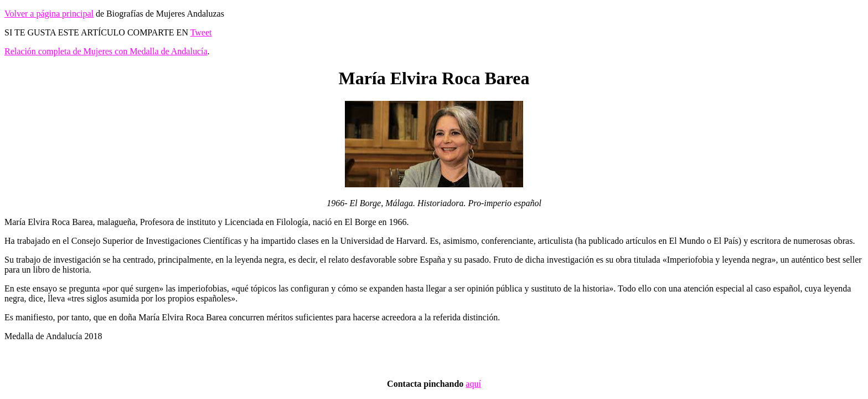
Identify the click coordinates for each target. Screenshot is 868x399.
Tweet (201, 32)
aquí (473, 384)
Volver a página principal (49, 14)
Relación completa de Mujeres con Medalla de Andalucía (106, 51)
